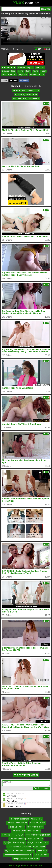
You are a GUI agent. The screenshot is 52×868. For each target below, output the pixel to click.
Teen (13, 71)
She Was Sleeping (17, 839)
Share (5, 80)
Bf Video (37, 831)
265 (47, 49)
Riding (20, 71)
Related (16, 86)
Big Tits (30, 68)
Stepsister (23, 74)
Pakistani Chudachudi (19, 819)
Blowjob (21, 68)
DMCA (25, 866)
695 (38, 49)
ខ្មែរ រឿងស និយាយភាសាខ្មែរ (15, 843)
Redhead (12, 74)
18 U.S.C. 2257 (37, 866)
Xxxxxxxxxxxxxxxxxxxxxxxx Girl (17, 855)
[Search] (21, 9)
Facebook (24, 80)
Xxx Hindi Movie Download (19, 847)
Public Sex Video (41, 855)
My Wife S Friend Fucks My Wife (20, 851)
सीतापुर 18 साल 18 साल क (38, 843)
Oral (4, 74)
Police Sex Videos (17, 827)
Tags (18, 866)
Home (11, 866)
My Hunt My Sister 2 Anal (26, 95)
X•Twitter (14, 80)
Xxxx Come (42, 851)
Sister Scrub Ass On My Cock (26, 91)
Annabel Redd (9, 68)
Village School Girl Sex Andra (26, 859)
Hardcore (40, 68)
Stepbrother (35, 74)
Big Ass (5, 71)
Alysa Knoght (39, 847)
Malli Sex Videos (35, 839)
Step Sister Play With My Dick (26, 99)
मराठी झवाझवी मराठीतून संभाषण (38, 835)
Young (35, 71)
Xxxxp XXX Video (37, 823)
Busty (28, 71)
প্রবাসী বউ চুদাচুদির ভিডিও (13, 835)
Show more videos (26, 775)
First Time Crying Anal (21, 831)
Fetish (43, 71)
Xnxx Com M (37, 819)
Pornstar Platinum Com (17, 823)
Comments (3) (33, 86)
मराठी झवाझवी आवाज (35, 827)
